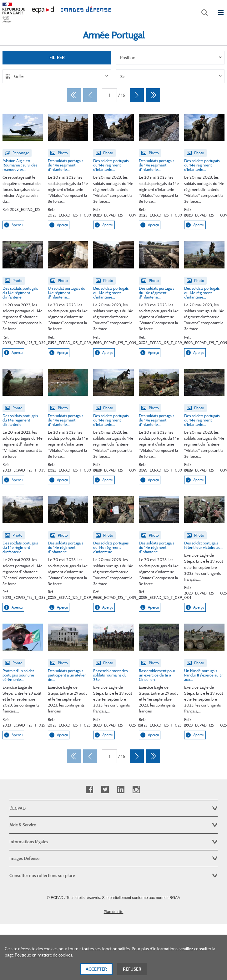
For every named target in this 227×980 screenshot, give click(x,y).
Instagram (136, 790)
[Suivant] (137, 95)
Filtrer (57, 58)
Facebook (89, 790)
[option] (170, 58)
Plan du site (114, 912)
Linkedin (121, 790)
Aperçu (13, 225)
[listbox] (170, 58)
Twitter (105, 790)
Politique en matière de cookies (43, 959)
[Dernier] (153, 95)
